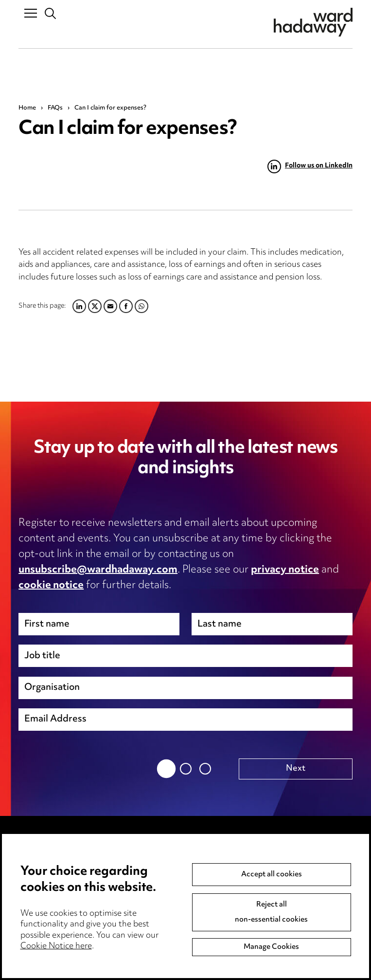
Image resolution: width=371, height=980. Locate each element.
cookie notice (51, 586)
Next (296, 769)
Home (27, 108)
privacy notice (285, 570)
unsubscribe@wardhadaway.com (98, 570)
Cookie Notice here (56, 947)
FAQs (55, 108)
